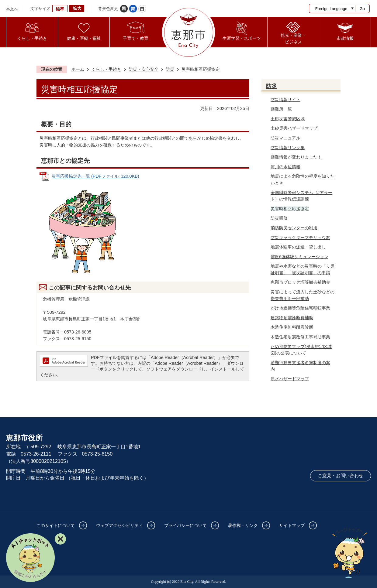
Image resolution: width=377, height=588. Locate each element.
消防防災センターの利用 (294, 228)
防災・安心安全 (144, 69)
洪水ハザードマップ (290, 379)
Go (362, 9)
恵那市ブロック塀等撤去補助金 (300, 282)
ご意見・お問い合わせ (341, 476)
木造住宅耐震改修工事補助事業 (300, 337)
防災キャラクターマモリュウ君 (300, 238)
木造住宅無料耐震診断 (292, 327)
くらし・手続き (106, 69)
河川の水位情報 (285, 167)
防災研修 (279, 218)
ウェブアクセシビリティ (119, 525)
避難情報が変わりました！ (296, 157)
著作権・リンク (243, 525)
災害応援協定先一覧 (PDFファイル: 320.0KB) (95, 176)
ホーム (78, 69)
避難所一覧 (281, 109)
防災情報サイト (285, 100)
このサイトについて (56, 525)
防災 (170, 69)
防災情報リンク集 (288, 148)
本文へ (12, 9)
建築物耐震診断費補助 (292, 318)
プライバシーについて (185, 525)
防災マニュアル (285, 138)
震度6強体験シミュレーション (299, 257)
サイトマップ (292, 525)
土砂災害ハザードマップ (294, 128)
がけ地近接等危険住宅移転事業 (300, 308)
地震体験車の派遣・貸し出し (298, 247)
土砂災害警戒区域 (288, 119)
